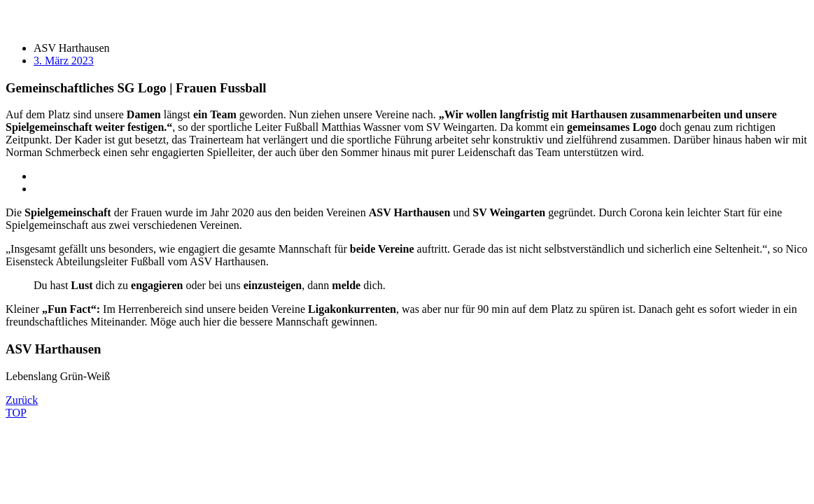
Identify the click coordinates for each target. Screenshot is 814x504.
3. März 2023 (64, 61)
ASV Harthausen (72, 48)
